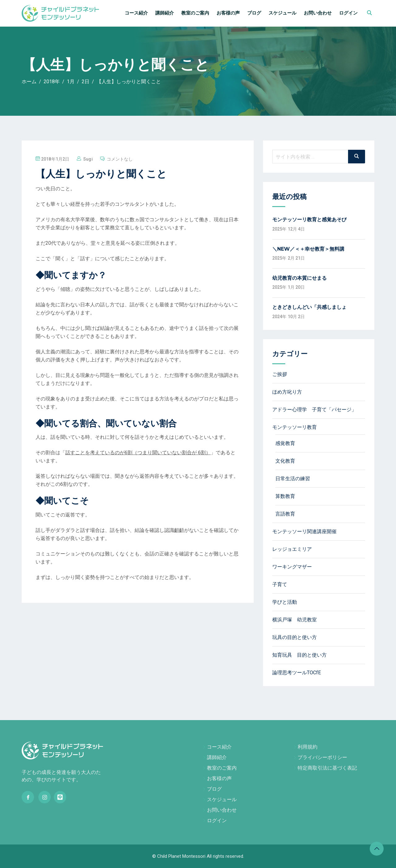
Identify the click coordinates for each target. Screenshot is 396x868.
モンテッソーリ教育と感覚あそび (309, 220)
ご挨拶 (280, 374)
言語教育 (285, 514)
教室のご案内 (195, 13)
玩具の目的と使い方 (295, 637)
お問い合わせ (318, 13)
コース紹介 (136, 13)
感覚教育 (285, 443)
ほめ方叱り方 (287, 392)
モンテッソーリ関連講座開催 (304, 531)
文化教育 (285, 461)
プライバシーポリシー (322, 757)
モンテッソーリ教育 (295, 427)
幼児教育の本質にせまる (299, 278)
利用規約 (308, 747)
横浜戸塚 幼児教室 (295, 620)
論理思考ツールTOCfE (297, 673)
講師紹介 (165, 13)
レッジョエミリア (292, 549)
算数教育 (285, 496)
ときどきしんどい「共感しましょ (309, 307)
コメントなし (120, 159)
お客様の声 (228, 13)
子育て (280, 584)
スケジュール (282, 13)
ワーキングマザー (292, 567)
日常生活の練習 (293, 479)
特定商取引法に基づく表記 (327, 768)
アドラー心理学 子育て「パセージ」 (314, 410)
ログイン (348, 13)
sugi (88, 159)
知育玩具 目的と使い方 (299, 655)
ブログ (254, 13)
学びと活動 (285, 602)
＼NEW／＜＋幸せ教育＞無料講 (308, 249)
